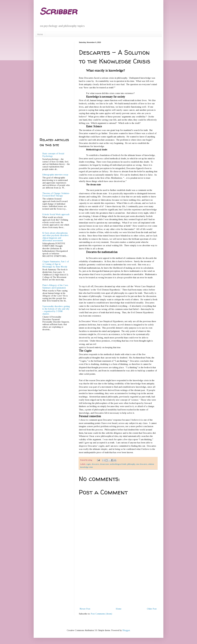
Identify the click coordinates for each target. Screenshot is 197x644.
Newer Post (85, 609)
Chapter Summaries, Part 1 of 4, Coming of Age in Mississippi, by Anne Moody (56, 264)
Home (40, 34)
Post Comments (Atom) (101, 614)
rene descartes (142, 464)
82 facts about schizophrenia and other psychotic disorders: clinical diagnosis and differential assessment (56, 237)
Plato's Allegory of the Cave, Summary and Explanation (55, 287)
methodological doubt (118, 464)
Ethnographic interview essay (55, 175)
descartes (95, 464)
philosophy (131, 464)
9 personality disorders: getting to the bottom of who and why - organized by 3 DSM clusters (56, 310)
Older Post (152, 609)
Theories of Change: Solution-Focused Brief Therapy (56, 195)
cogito (88, 464)
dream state (105, 464)
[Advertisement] (118, 584)
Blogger (126, 630)
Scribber (58, 11)
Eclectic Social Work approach (56, 214)
